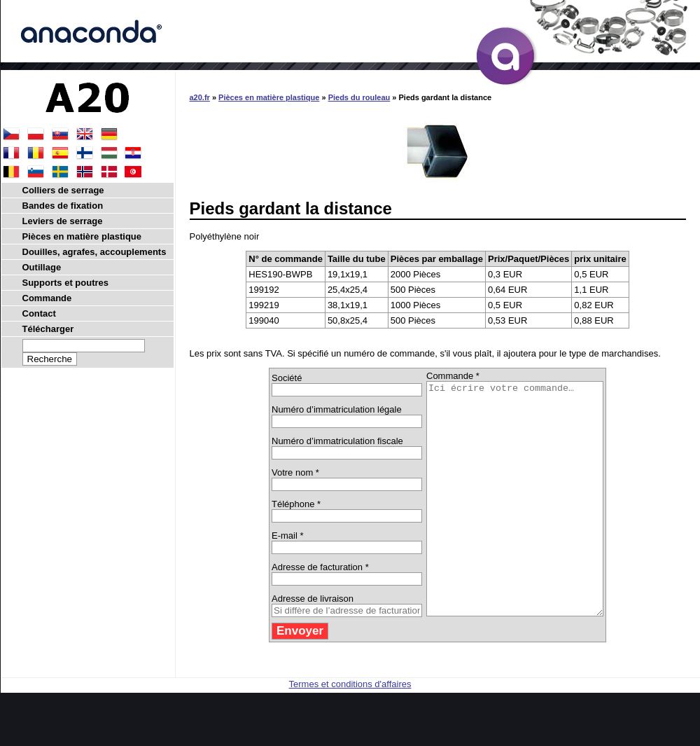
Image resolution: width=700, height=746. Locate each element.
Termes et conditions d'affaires (350, 730)
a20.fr (200, 97)
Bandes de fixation (63, 206)
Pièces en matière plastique (269, 97)
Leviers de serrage (63, 221)
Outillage (42, 267)
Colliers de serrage (63, 190)
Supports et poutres (66, 283)
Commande (47, 298)
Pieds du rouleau (359, 97)
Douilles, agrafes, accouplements (94, 252)
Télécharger (48, 329)
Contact (39, 313)
